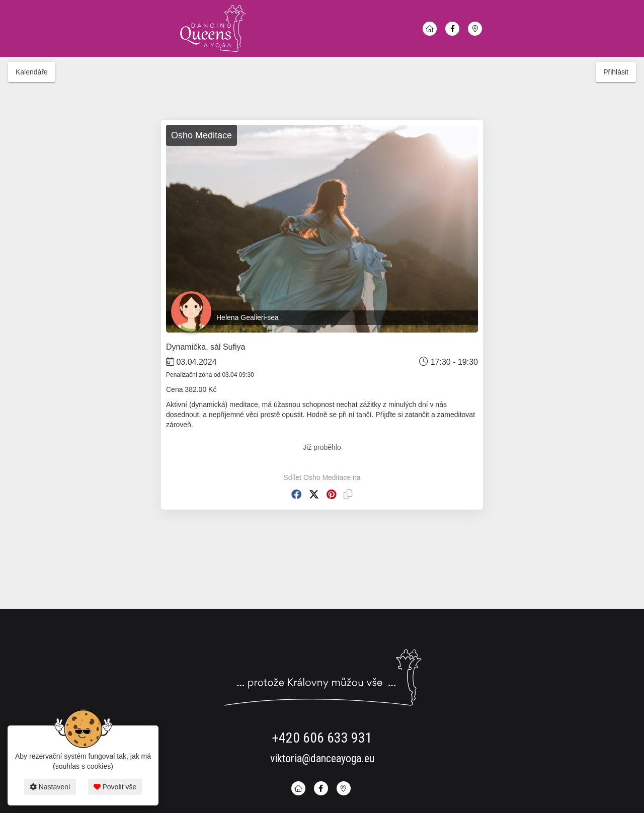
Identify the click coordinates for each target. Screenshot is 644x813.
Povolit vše (115, 787)
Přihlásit (616, 72)
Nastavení (50, 787)
